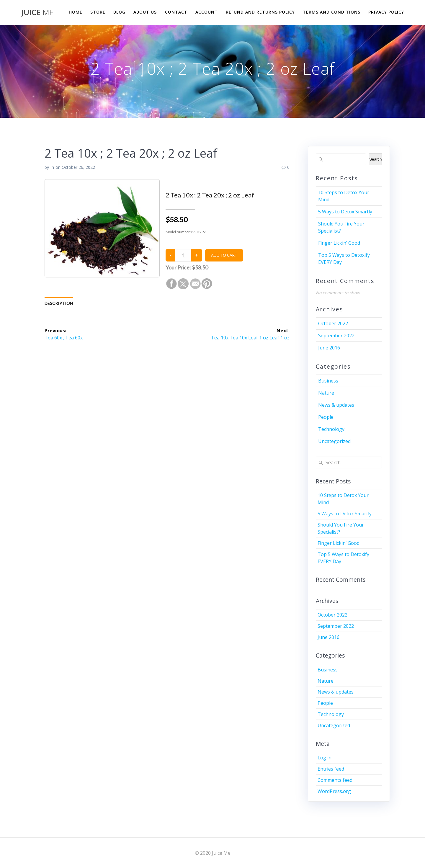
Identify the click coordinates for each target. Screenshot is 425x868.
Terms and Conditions (332, 12)
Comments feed (335, 780)
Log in (325, 758)
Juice (37, 12)
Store (98, 12)
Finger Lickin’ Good (339, 243)
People (326, 417)
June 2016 (329, 348)
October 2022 (333, 323)
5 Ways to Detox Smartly (345, 212)
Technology (331, 429)
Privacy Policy (386, 12)
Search (375, 159)
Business (328, 381)
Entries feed (331, 769)
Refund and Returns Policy (260, 12)
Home (76, 12)
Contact (176, 12)
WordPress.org (334, 791)
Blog (119, 12)
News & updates (336, 405)
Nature (326, 393)
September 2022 (336, 336)
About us (145, 12)
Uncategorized (334, 441)
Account (207, 12)
